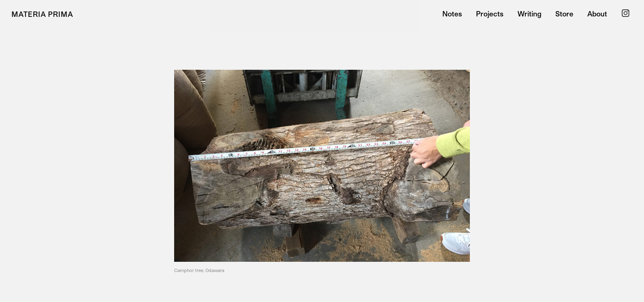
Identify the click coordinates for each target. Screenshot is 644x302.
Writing (529, 14)
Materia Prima (42, 14)
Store (564, 14)
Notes (452, 14)
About (597, 14)
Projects (490, 14)
